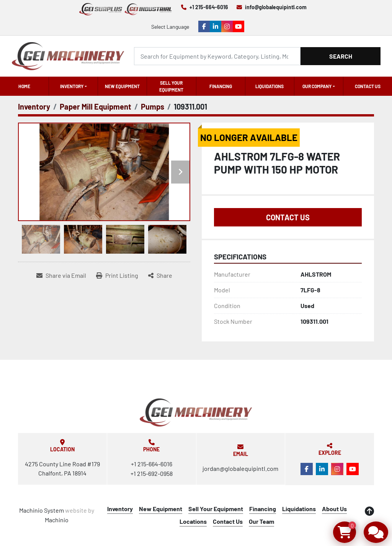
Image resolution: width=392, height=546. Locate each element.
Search (341, 56)
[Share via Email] (61, 275)
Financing (221, 86)
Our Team (261, 521)
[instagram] (227, 26)
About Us (334, 509)
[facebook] (204, 26)
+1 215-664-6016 (209, 7)
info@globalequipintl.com (276, 7)
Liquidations (269, 86)
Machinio (57, 520)
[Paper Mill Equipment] (96, 107)
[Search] (217, 56)
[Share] (160, 275)
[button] (73, 86)
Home (24, 86)
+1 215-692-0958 (152, 473)
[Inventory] (34, 107)
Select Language (170, 27)
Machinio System (42, 510)
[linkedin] (216, 26)
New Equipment (122, 86)
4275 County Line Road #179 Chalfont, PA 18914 (62, 468)
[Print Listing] (117, 275)
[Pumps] (153, 107)
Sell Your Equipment (171, 86)
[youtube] (238, 26)
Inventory (72, 86)
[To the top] (369, 511)
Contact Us (368, 86)
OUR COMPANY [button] (317, 86)
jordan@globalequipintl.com (240, 468)
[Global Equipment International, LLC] (196, 412)
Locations (193, 521)
